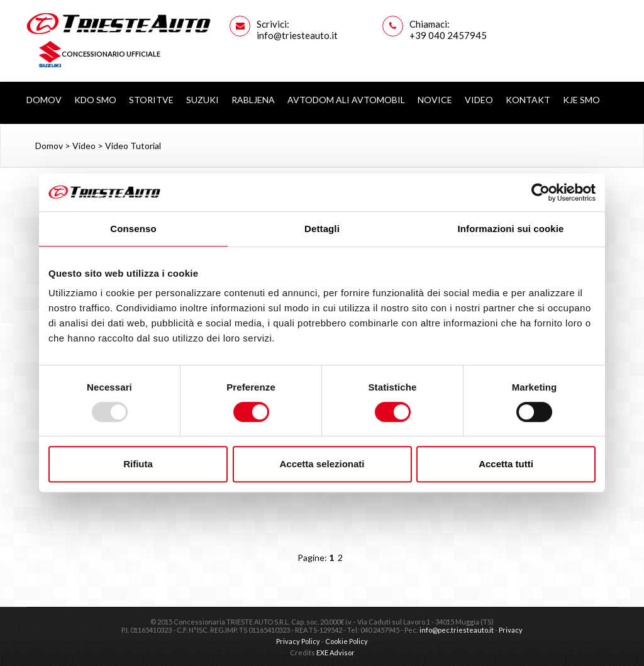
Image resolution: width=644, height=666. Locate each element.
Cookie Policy (347, 641)
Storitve (151, 100)
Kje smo (581, 100)
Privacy (511, 630)
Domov (44, 100)
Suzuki (203, 100)
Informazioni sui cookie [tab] (511, 229)
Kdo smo (95, 100)
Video (479, 100)
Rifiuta (138, 464)
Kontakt (528, 100)
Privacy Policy (298, 641)
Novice (435, 100)
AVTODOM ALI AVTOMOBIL (346, 100)
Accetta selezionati (322, 464)
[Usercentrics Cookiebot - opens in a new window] (541, 192)
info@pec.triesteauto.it (457, 630)
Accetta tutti (506, 464)
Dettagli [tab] (322, 229)
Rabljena (253, 100)
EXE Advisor (336, 652)
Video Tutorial (133, 146)
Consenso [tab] (133, 229)
